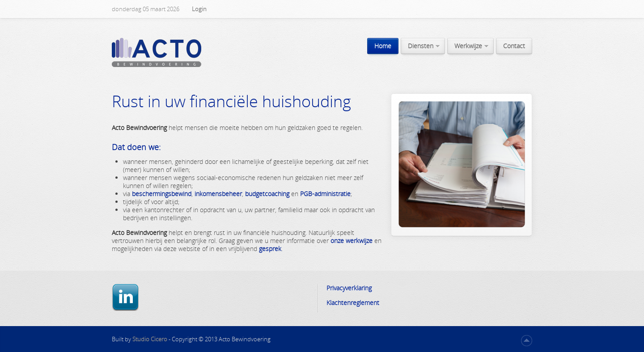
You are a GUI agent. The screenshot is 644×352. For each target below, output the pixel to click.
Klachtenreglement (353, 303)
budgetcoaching (267, 194)
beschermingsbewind (162, 194)
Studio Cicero (150, 339)
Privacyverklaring (349, 288)
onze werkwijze (352, 241)
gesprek (270, 249)
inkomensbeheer (218, 194)
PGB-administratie (325, 194)
